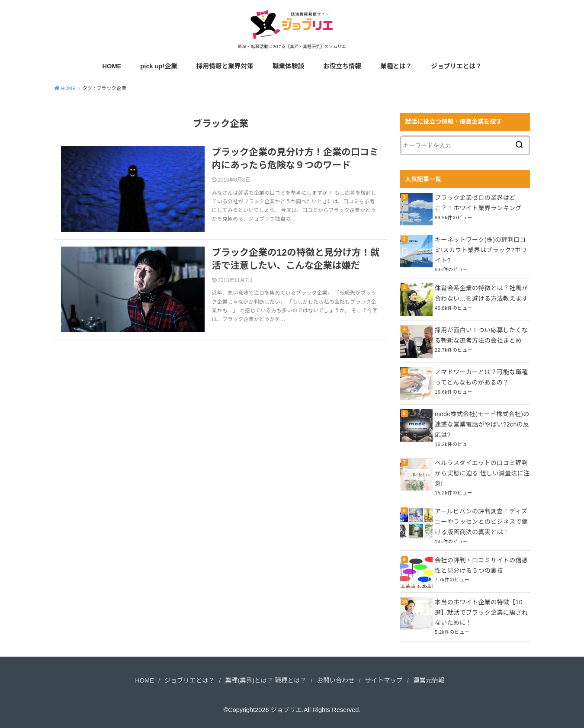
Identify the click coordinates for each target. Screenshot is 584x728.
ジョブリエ (287, 710)
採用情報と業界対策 (225, 66)
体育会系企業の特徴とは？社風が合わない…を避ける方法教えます (481, 293)
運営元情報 (429, 680)
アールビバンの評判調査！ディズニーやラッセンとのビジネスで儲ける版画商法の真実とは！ (481, 522)
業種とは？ (396, 66)
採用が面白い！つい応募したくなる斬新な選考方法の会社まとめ (481, 335)
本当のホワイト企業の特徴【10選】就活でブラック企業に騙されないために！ (481, 613)
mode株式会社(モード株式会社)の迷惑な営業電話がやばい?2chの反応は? (482, 424)
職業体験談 (288, 66)
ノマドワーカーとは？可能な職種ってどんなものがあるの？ (481, 377)
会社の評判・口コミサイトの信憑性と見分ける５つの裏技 (481, 565)
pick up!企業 (159, 66)
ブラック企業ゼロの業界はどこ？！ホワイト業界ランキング (478, 203)
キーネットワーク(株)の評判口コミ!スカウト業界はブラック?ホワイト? (481, 250)
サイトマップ (384, 680)
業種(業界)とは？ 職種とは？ (266, 680)
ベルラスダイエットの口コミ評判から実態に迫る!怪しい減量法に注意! (482, 473)
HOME (112, 66)
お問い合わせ (335, 680)
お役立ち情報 (342, 66)
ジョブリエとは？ (456, 66)
